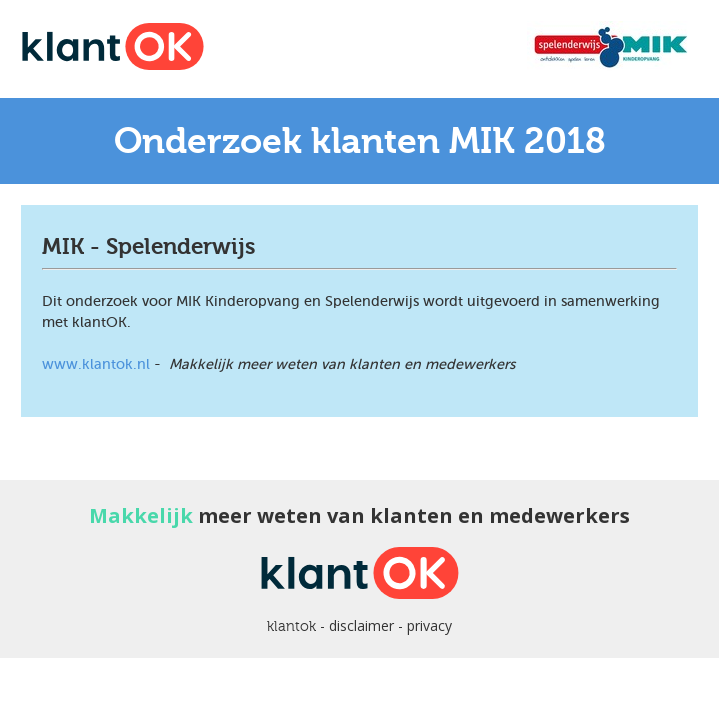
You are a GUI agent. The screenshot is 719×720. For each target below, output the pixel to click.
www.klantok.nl (96, 364)
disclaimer (361, 625)
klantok (291, 626)
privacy (429, 625)
